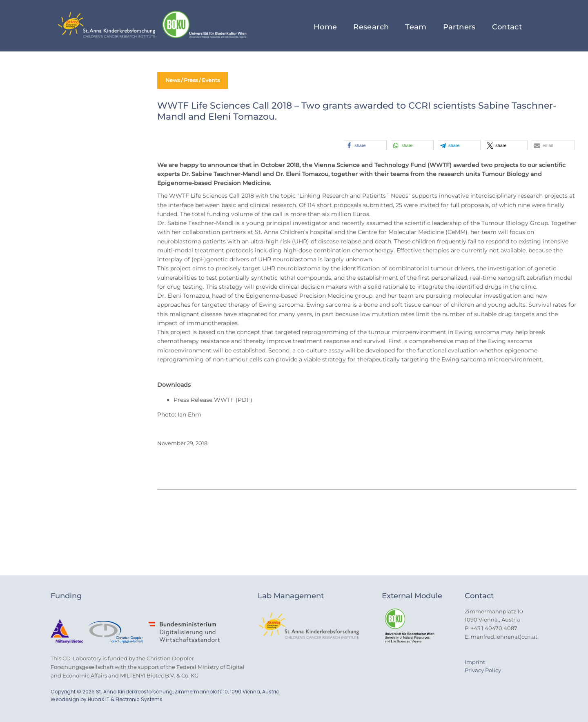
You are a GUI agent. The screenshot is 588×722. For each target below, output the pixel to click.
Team (416, 27)
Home (325, 27)
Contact (507, 27)
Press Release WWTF (204, 400)
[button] (365, 145)
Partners (459, 27)
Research (371, 27)
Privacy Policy (483, 670)
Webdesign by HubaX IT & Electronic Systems (107, 699)
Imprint (475, 662)
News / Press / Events (195, 80)
